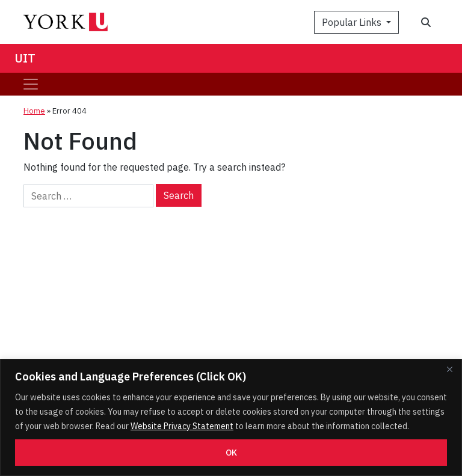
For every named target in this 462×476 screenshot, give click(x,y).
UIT (25, 58)
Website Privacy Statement (182, 426)
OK (231, 453)
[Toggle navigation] (31, 84)
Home (34, 111)
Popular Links (353, 22)
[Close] (449, 369)
